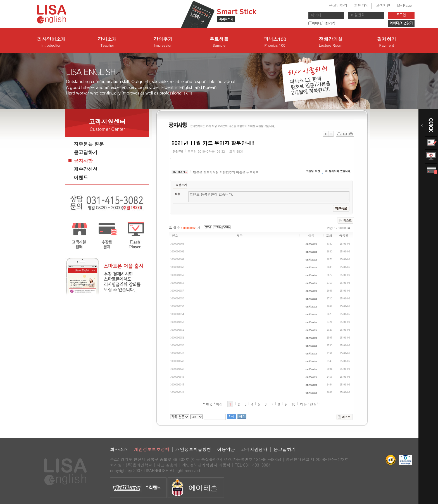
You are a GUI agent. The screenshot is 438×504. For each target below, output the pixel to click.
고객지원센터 (254, 449)
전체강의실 (331, 42)
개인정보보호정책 (152, 449)
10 (293, 404)
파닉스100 (275, 42)
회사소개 (119, 449)
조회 (329, 236)
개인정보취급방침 (193, 449)
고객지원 (383, 5)
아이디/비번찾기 (401, 23)
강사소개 (107, 42)
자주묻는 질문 (89, 144)
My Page (404, 5)
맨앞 (208, 404)
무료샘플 (219, 42)
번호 (175, 236)
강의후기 (163, 42)
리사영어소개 (51, 42)
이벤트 (81, 178)
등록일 (344, 236)
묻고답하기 (338, 5)
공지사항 (83, 161)
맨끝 (315, 404)
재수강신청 (86, 169)
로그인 (401, 15)
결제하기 (387, 42)
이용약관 (226, 449)
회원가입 (361, 5)
